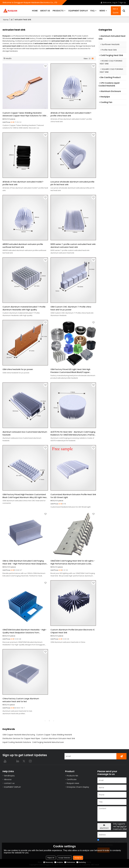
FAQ (92, 11)
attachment (104, 827)
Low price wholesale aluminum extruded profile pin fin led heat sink (72, 183)
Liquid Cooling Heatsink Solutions (17, 742)
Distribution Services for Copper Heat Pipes (21, 739)
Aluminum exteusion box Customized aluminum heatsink (25, 433)
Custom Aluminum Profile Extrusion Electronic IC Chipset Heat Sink (73, 631)
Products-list (72, 776)
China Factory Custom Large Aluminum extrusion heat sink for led (21, 700)
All (12, 20)
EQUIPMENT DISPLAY (78, 11)
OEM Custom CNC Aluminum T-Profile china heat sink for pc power (71, 308)
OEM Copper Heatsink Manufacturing (19, 735)
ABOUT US (45, 11)
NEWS (102, 11)
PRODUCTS (58, 11)
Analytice (59, 862)
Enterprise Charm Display (78, 787)
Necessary (48, 862)
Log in (115, 3)
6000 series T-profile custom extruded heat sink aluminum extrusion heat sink (73, 246)
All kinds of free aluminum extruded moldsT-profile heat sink (23, 183)
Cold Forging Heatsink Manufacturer (48, 742)
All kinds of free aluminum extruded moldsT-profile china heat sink (71, 114)
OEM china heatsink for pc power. (18, 369)
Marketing (81, 862)
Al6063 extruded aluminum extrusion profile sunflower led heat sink (23, 246)
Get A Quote (116, 11)
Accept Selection (64, 858)
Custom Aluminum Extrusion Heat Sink (58, 739)
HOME (35, 11)
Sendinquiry (9, 776)
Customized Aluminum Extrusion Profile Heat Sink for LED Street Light (73, 496)
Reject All (51, 858)
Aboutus (8, 779)
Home (6, 20)
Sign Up (123, 3)
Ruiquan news (73, 783)
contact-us (9, 783)
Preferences (70, 862)
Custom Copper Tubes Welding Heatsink (54, 735)
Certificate (72, 779)
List (90, 58)
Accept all (78, 858)
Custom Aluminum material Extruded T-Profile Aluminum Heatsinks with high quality (24, 308)
